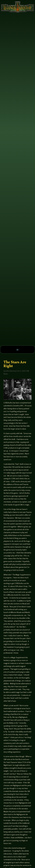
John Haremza (11, 371)
